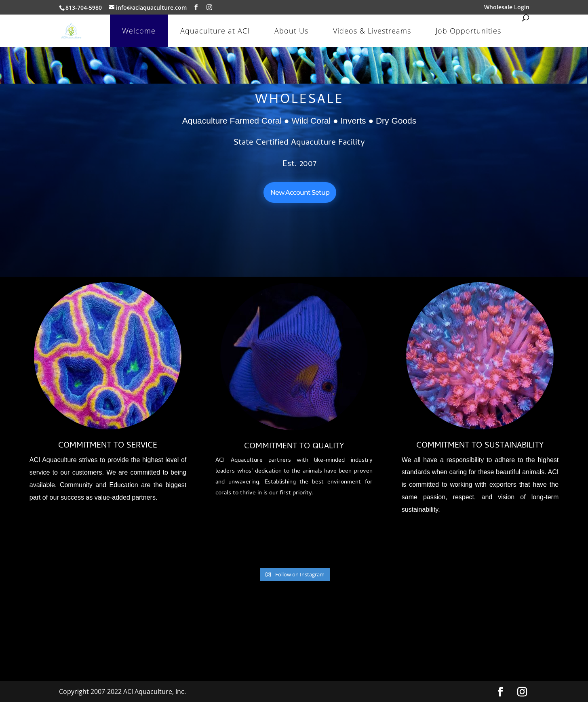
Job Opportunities (468, 31)
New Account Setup (300, 192)
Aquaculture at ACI (215, 31)
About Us (291, 31)
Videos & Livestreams (372, 31)
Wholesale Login (507, 8)
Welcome (139, 31)
